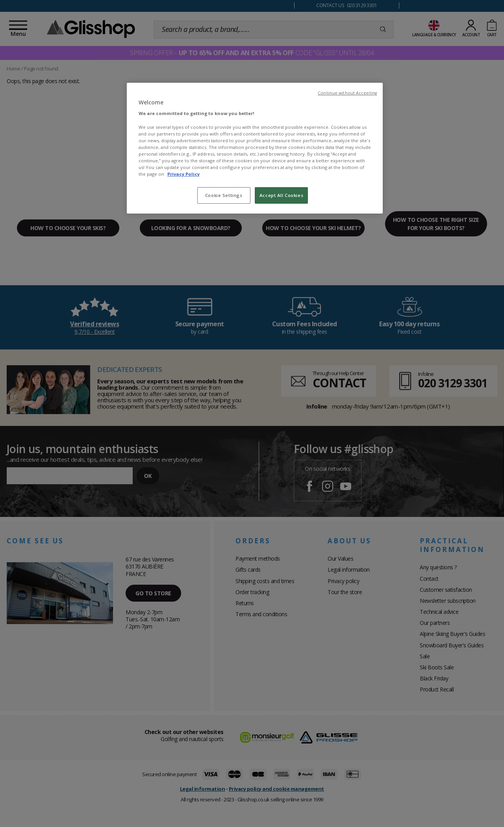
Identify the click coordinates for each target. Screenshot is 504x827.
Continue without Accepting (347, 93)
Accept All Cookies (281, 195)
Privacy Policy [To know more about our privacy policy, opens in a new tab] (183, 174)
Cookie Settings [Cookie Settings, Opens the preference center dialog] (224, 195)
